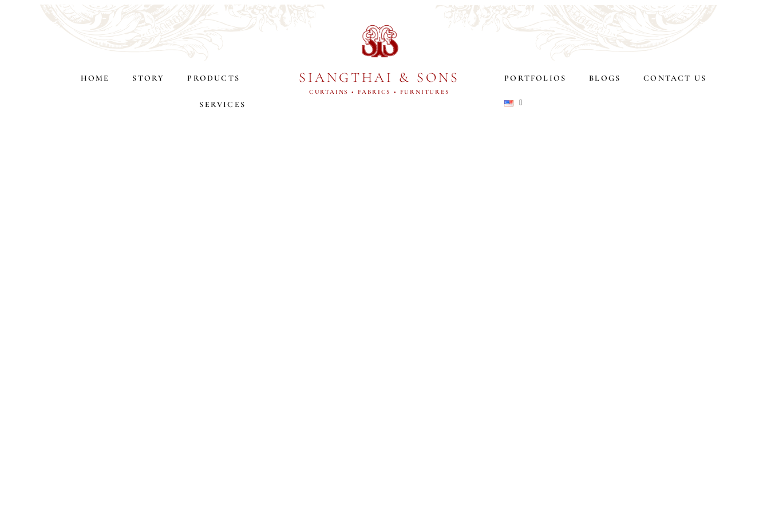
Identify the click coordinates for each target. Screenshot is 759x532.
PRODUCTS (216, 78)
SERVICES (222, 104)
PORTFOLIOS (535, 78)
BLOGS (605, 78)
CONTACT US (675, 78)
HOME (95, 78)
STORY (148, 78)
